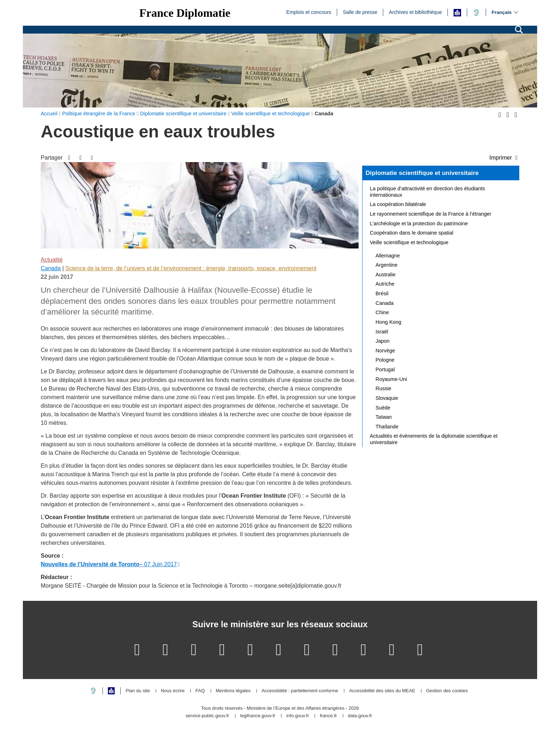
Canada (51, 268)
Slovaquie (387, 398)
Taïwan (384, 417)
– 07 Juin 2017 (109, 564)
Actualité (52, 260)
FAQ (200, 691)
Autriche (385, 284)
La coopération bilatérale (398, 204)
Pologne (385, 360)
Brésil (382, 293)
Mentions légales (233, 691)
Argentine (387, 265)
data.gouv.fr (360, 716)
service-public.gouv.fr (207, 716)
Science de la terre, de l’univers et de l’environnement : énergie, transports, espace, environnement (191, 268)
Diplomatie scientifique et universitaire (422, 173)
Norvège (385, 351)
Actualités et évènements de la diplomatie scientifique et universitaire (434, 439)
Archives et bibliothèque (416, 12)
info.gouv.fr (298, 716)
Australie (386, 275)
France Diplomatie (185, 13)
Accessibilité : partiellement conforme (300, 691)
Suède (383, 408)
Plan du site (138, 691)
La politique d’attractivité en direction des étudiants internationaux (427, 192)
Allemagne (388, 256)
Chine (382, 312)
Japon (383, 341)
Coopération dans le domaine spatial (412, 233)
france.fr (329, 716)
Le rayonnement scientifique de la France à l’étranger (431, 214)
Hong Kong (389, 322)
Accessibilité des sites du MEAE (382, 691)
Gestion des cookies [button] (447, 691)
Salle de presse (360, 12)
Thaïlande (387, 427)
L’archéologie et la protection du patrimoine (419, 223)
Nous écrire (172, 691)
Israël (382, 332)
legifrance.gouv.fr (258, 716)
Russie (384, 388)
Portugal (385, 369)
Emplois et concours (309, 12)
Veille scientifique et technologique (409, 242)
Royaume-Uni (391, 379)
